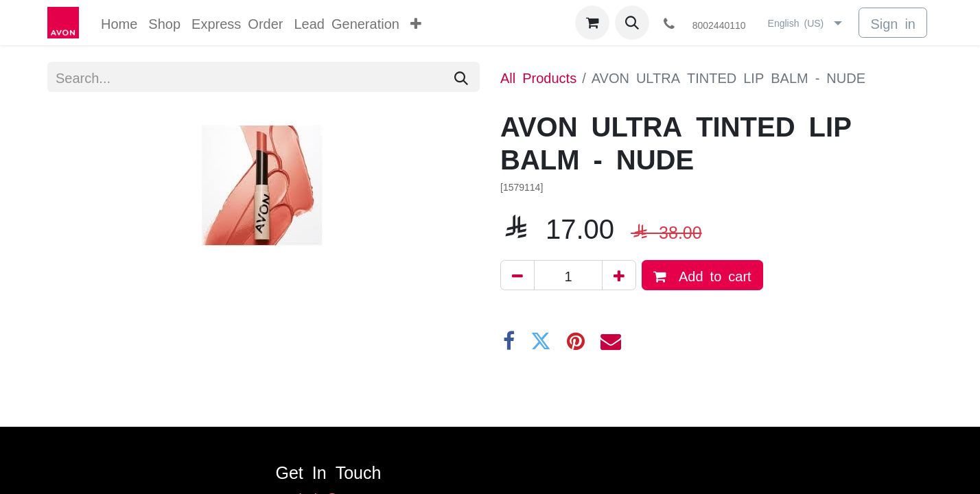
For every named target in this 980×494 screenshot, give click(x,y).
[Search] (461, 77)
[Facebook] (509, 341)
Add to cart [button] (702, 276)
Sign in (893, 23)
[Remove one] (517, 275)
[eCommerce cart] (592, 23)
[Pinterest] (576, 341)
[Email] (611, 341)
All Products (538, 77)
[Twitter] (541, 341)
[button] (632, 23)
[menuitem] (119, 23)
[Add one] (619, 275)
